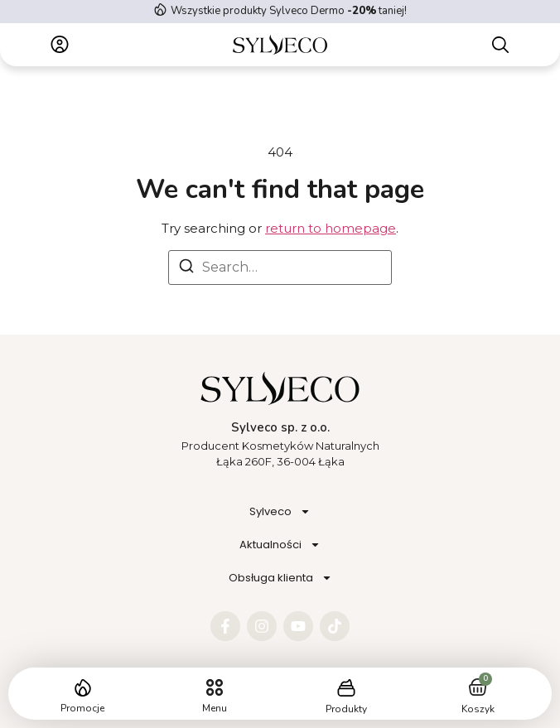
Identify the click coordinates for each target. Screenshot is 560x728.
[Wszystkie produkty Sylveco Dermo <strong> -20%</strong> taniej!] (160, 10)
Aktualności (280, 545)
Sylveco (280, 511)
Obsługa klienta (280, 578)
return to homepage (331, 228)
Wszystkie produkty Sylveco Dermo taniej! (289, 11)
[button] (214, 688)
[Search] (186, 269)
